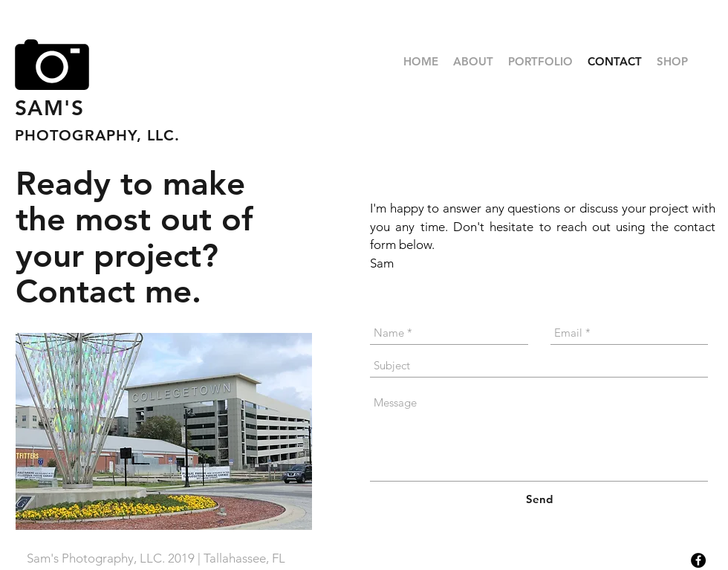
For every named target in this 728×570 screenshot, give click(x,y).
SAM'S (49, 108)
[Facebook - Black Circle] (698, 560)
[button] (540, 62)
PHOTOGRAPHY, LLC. (97, 135)
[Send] (539, 499)
